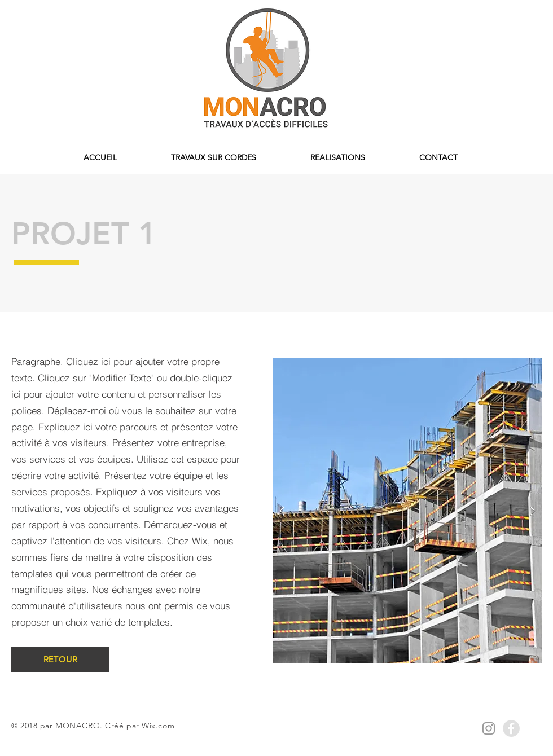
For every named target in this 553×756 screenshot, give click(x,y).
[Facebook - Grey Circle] (511, 728)
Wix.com (158, 726)
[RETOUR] (60, 659)
